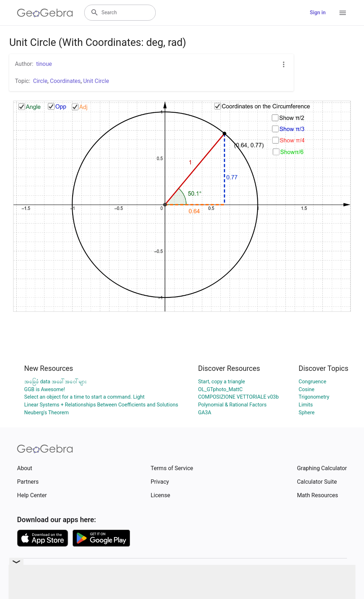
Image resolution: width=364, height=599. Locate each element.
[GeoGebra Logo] (45, 13)
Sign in (318, 13)
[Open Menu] (343, 13)
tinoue (44, 64)
